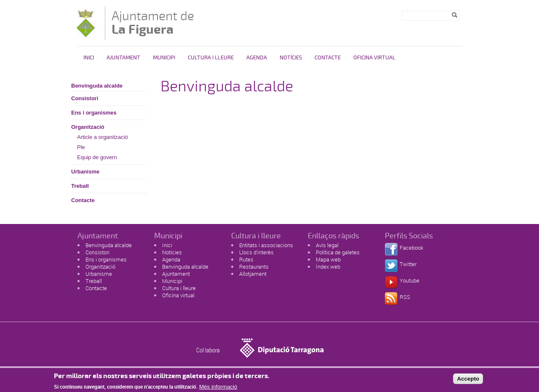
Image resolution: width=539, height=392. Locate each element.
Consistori (85, 98)
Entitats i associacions (266, 245)
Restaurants (254, 267)
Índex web (328, 267)
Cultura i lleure (179, 288)
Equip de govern (97, 157)
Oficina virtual (374, 58)
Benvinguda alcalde (97, 86)
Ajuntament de (153, 23)
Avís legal (327, 245)
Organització (88, 127)
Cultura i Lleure (211, 58)
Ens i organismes (94, 113)
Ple (81, 147)
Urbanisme (85, 172)
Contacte (328, 58)
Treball (80, 186)
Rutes (246, 259)
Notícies (291, 58)
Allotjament (253, 274)
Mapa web (328, 259)
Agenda (257, 58)
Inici (89, 58)
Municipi (164, 58)
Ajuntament (123, 58)
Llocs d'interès (256, 252)
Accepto (468, 381)
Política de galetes (338, 252)
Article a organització (103, 137)
